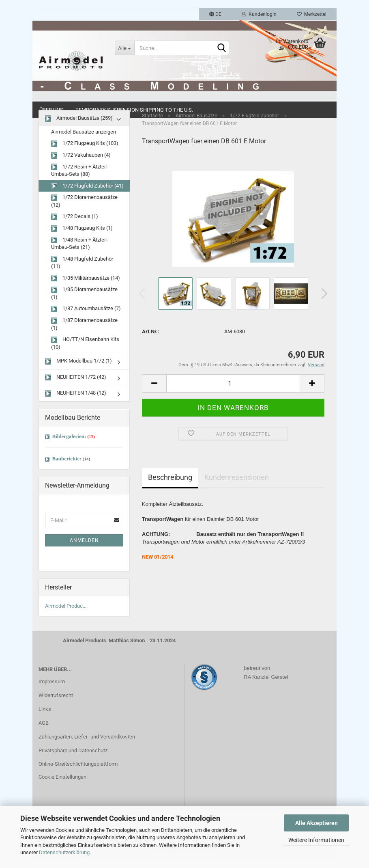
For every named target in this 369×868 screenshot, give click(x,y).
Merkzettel (312, 14)
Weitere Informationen (316, 840)
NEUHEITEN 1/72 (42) (76, 387)
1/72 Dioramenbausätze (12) (84, 211)
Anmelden (84, 550)
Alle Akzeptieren (316, 823)
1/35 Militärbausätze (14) (86, 288)
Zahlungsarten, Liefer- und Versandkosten (87, 746)
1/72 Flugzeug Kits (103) (85, 153)
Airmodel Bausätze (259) (79, 128)
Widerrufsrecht (56, 705)
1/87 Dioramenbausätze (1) (84, 334)
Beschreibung (170, 487)
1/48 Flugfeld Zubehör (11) (82, 272)
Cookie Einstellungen (62, 787)
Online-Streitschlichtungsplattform (78, 774)
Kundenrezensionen (237, 487)
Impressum (52, 691)
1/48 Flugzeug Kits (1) (82, 238)
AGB (44, 732)
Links (45, 719)
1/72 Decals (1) (75, 226)
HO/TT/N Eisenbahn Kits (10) (85, 353)
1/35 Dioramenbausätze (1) (84, 303)
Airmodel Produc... (66, 615)
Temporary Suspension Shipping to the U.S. (134, 110)
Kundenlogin (259, 14)
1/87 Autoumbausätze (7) (86, 318)
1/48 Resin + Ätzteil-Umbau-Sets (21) (80, 253)
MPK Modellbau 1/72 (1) (78, 371)
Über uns (51, 110)
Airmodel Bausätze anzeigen (84, 141)
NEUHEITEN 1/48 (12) (76, 403)
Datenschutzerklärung (64, 852)
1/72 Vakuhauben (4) (81, 165)
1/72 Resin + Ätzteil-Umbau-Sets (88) (80, 180)
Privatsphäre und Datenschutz (73, 760)
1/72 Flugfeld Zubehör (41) (87, 195)
